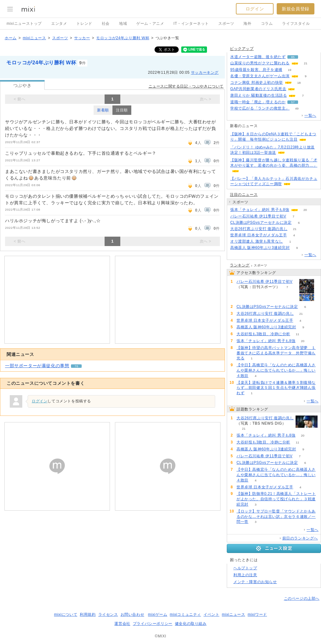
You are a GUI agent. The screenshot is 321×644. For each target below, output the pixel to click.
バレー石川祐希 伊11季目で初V (258, 216)
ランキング (240, 265)
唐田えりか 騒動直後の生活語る (258, 95)
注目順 (122, 110)
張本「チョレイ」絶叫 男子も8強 (260, 210)
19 (289, 70)
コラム (267, 24)
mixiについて (66, 614)
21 (305, 63)
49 (297, 108)
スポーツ (226, 24)
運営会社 (122, 624)
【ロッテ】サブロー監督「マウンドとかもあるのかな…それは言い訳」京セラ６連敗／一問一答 (276, 517)
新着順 (103, 110)
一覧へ (310, 115)
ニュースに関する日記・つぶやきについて (186, 86)
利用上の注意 (245, 575)
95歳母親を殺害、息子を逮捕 (256, 70)
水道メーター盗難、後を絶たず (258, 57)
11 (298, 334)
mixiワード (257, 614)
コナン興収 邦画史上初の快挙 (257, 83)
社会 (106, 24)
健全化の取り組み (191, 624)
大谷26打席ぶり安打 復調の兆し (259, 229)
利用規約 (88, 614)
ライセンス (108, 614)
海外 (247, 24)
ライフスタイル (296, 24)
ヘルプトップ (245, 568)
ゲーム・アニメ (150, 24)
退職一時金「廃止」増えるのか (258, 102)
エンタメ (59, 24)
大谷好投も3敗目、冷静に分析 (263, 334)
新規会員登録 (296, 9)
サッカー (82, 38)
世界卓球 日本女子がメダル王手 (258, 235)
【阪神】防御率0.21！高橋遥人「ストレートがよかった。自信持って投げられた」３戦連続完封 (276, 499)
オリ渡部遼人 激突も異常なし (257, 241)
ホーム (11, 38)
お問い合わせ (133, 614)
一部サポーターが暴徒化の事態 (37, 366)
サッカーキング (205, 72)
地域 (123, 24)
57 (293, 102)
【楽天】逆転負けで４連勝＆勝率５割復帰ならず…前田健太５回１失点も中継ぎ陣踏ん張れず (276, 388)
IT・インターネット (191, 24)
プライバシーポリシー (153, 624)
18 (299, 83)
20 (305, 210)
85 (293, 57)
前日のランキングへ (300, 538)
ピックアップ (242, 49)
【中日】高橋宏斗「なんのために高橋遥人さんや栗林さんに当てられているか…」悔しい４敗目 (276, 370)
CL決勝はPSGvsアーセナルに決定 (261, 223)
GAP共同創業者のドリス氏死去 (258, 89)
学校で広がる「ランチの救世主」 (260, 108)
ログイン (255, 9)
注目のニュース (244, 195)
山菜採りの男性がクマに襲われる (260, 63)
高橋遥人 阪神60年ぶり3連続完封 (260, 248)
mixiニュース (34, 38)
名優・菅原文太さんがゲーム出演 (260, 76)
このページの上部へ (302, 598)
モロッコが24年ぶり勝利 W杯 (123, 38)
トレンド (84, 24)
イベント (211, 614)
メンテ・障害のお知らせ (255, 582)
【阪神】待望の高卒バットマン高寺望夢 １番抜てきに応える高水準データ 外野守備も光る (276, 353)
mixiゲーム (158, 614)
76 (76, 366)
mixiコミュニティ (185, 614)
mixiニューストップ (24, 24)
